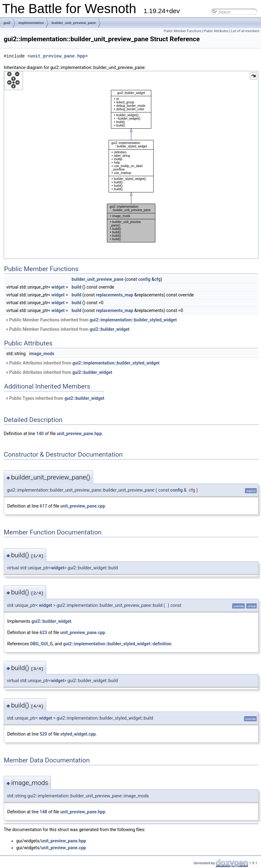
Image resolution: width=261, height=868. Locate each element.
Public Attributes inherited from (82, 363)
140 (40, 434)
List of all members (245, 31)
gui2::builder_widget (110, 329)
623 (43, 632)
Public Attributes (216, 31)
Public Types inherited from (55, 398)
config (144, 279)
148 (43, 812)
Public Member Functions (183, 31)
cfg (158, 279)
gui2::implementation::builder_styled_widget (133, 320)
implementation (31, 23)
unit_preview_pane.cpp (83, 506)
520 (43, 734)
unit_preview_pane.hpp (58, 56)
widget (58, 287)
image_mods (42, 354)
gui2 (7, 23)
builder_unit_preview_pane (74, 23)
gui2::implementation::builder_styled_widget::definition (117, 644)
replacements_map (115, 295)
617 (43, 506)
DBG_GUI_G (41, 644)
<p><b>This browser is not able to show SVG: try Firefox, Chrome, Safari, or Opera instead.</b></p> (131, 165)
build (76, 287)
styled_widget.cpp (78, 734)
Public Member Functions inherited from (91, 320)
